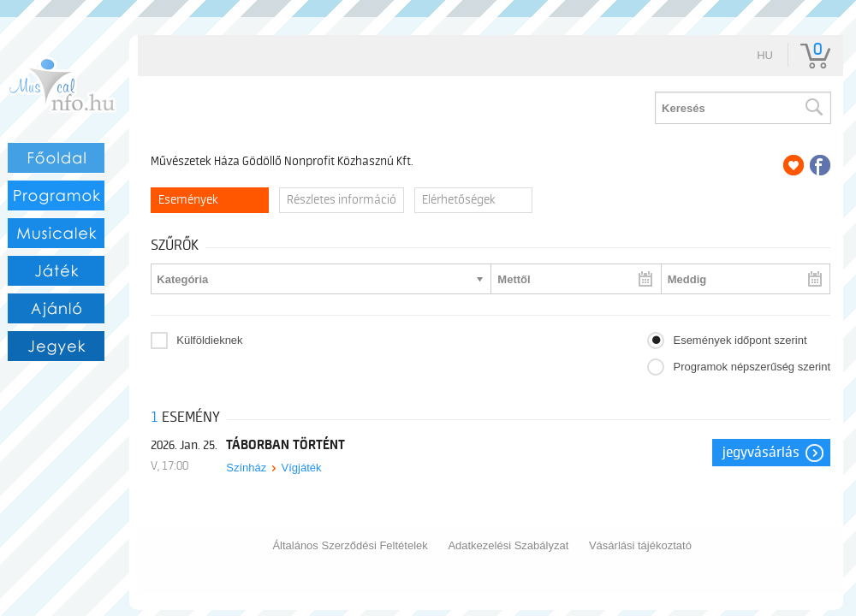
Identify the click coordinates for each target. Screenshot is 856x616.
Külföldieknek (209, 340)
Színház (246, 468)
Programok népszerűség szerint (752, 367)
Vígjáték (302, 468)
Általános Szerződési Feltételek (350, 545)
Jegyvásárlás (761, 453)
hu (765, 55)
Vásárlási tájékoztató (640, 545)
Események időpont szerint (740, 340)
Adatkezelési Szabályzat (508, 545)
